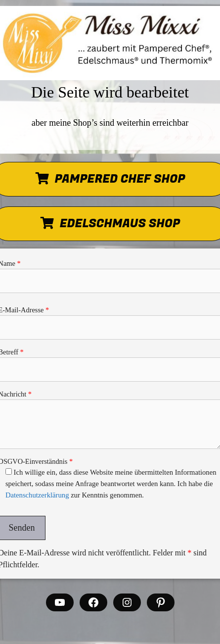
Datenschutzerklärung (37, 495)
